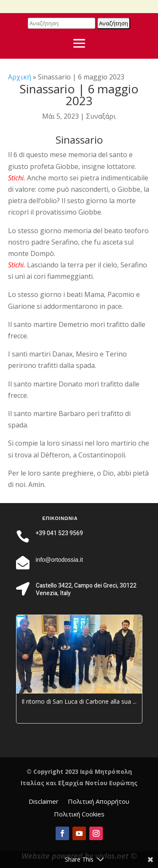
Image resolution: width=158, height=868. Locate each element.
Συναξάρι (101, 116)
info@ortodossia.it (59, 560)
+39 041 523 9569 (59, 533)
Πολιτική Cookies (79, 815)
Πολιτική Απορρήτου (99, 802)
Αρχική (20, 77)
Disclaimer (44, 802)
